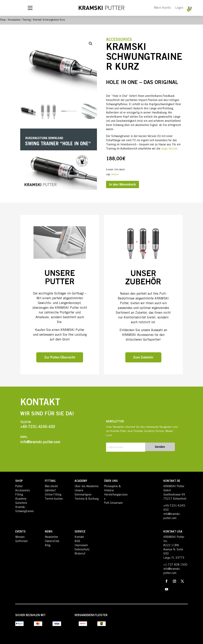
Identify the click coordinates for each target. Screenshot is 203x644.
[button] (91, 44)
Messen (20, 537)
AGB (77, 541)
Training (27, 20)
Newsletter (52, 537)
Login (179, 8)
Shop (3, 20)
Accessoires (14, 20)
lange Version (169, 149)
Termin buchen (54, 499)
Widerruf (80, 554)
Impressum (81, 546)
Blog (48, 546)
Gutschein (21, 503)
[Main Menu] (30, 8)
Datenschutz (82, 550)
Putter (19, 487)
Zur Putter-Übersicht (60, 357)
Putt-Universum (113, 503)
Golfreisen (22, 541)
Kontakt (79, 537)
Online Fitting (53, 495)
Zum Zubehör (143, 357)
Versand (115, 175)
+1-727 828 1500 (175, 565)
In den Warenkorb (123, 184)
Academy (21, 499)
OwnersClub (52, 541)
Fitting (19, 495)
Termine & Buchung (87, 499)
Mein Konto (162, 8)
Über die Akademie (87, 487)
